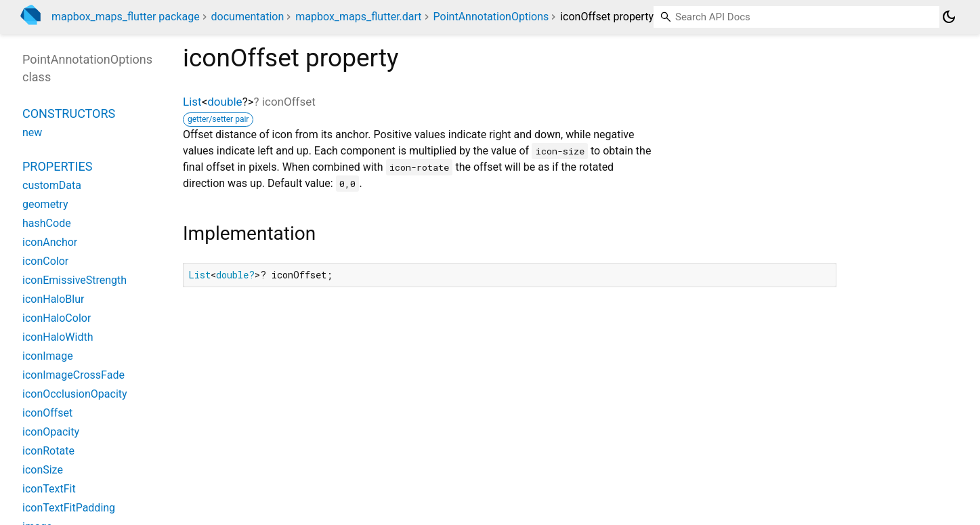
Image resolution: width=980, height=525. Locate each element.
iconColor (45, 261)
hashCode (47, 223)
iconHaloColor (57, 318)
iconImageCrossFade (73, 375)
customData (52, 185)
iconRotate (48, 451)
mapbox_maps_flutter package (126, 17)
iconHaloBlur (53, 299)
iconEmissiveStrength (74, 280)
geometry (45, 204)
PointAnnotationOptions (491, 17)
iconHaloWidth (58, 337)
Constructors (69, 113)
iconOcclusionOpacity (75, 394)
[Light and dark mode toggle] (949, 17)
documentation (248, 17)
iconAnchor (50, 242)
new (32, 132)
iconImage (48, 356)
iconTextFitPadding (69, 508)
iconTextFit (49, 489)
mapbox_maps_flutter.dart (358, 17)
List (192, 102)
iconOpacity (51, 432)
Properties (57, 166)
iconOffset (47, 413)
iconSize (43, 470)
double (225, 102)
